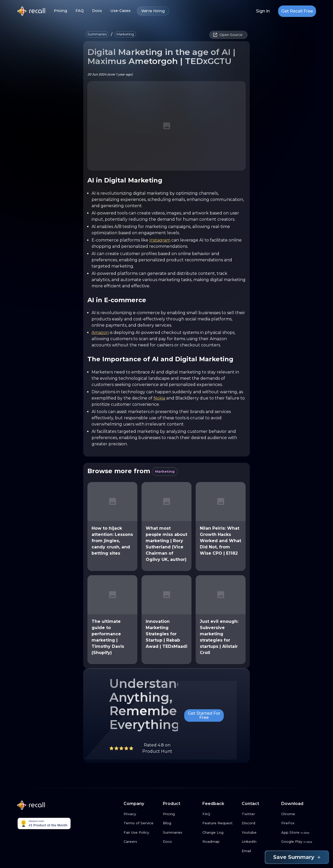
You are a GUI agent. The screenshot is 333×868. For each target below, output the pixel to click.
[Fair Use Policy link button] (141, 833)
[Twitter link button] (259, 814)
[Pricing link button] (181, 814)
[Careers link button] (141, 842)
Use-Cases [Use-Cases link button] (120, 11)
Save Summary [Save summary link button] (297, 857)
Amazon (100, 332)
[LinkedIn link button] (259, 842)
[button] (97, 34)
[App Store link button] (299, 833)
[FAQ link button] (220, 814)
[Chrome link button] (299, 814)
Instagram (160, 240)
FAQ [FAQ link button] (80, 11)
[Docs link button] (181, 842)
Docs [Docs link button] (97, 11)
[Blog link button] (181, 823)
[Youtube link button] (259, 833)
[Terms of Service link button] (141, 823)
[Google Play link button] (299, 842)
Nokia (159, 398)
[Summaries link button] (181, 833)
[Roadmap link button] (220, 842)
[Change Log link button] (220, 833)
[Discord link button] (259, 823)
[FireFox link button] (299, 823)
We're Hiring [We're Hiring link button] (153, 11)
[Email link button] (259, 851)
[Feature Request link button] (220, 823)
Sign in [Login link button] (263, 11)
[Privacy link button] (141, 814)
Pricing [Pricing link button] (60, 11)
